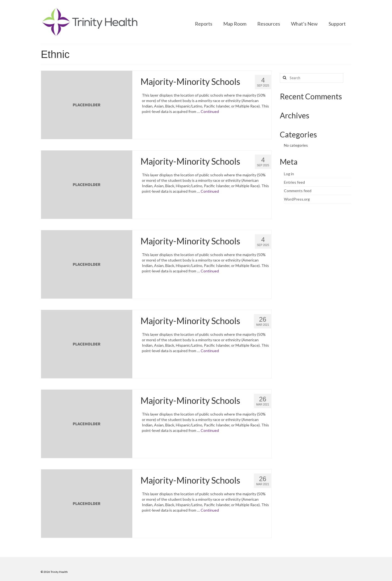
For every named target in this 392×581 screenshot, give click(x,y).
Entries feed (294, 182)
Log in (289, 174)
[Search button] (284, 78)
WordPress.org (297, 199)
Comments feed (298, 191)
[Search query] (312, 78)
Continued (210, 111)
